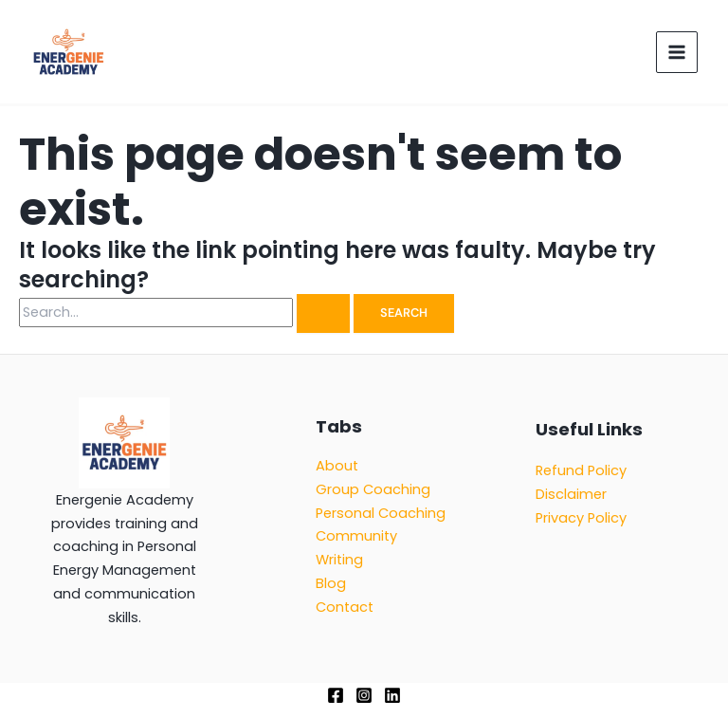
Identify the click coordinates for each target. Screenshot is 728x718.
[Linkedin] (392, 695)
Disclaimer (571, 494)
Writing (339, 560)
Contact (345, 607)
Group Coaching (373, 489)
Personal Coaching (381, 513)
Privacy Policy (581, 518)
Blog (331, 583)
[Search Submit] (323, 313)
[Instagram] (364, 695)
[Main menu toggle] (677, 52)
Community (356, 536)
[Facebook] (336, 695)
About (337, 466)
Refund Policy (581, 470)
